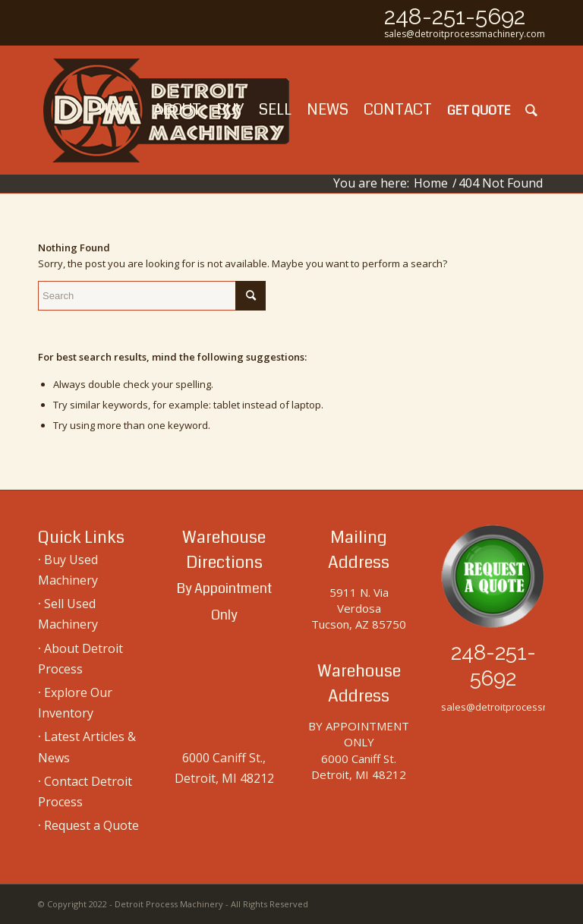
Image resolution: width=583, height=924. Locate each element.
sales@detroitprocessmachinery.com (465, 34)
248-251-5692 (455, 16)
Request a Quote (91, 825)
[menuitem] (118, 110)
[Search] (531, 110)
